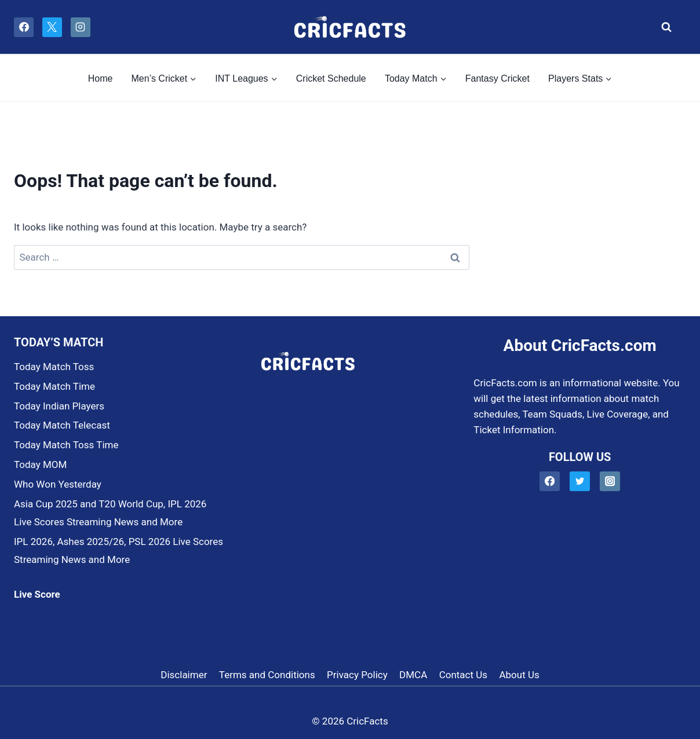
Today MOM (40, 464)
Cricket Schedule (331, 78)
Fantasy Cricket (497, 78)
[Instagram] (81, 27)
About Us (519, 675)
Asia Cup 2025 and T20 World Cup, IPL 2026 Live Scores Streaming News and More (110, 513)
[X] (52, 27)
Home (101, 78)
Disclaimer (184, 675)
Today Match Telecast (62, 425)
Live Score (37, 594)
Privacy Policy (357, 675)
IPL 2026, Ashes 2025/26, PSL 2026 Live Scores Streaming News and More (119, 550)
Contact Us (463, 675)
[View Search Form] (663, 27)
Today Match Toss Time (66, 445)
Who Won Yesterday (58, 484)
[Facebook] (24, 27)
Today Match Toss (54, 367)
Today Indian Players (59, 406)
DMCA (413, 675)
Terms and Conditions (267, 675)
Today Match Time (54, 386)
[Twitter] (580, 482)
